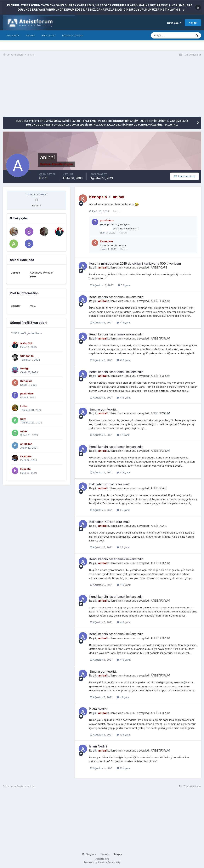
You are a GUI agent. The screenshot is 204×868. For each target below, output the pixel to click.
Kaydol (193, 23)
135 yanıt (124, 735)
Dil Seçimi (89, 854)
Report (117, 211)
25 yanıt (123, 510)
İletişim (118, 854)
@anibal (106, 229)
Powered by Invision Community (102, 862)
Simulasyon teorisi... (104, 409)
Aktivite (30, 35)
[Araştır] (172, 35)
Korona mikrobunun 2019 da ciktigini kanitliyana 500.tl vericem (135, 263)
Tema (105, 854)
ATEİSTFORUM (160, 301)
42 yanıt (123, 435)
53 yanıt (124, 285)
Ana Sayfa (13, 35)
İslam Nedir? (98, 709)
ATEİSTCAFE (159, 267)
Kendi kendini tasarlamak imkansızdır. (116, 297)
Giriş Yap (174, 23)
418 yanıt (124, 322)
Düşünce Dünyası (73, 35)
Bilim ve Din (48, 35)
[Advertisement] (73, 90)
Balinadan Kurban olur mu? (109, 484)
